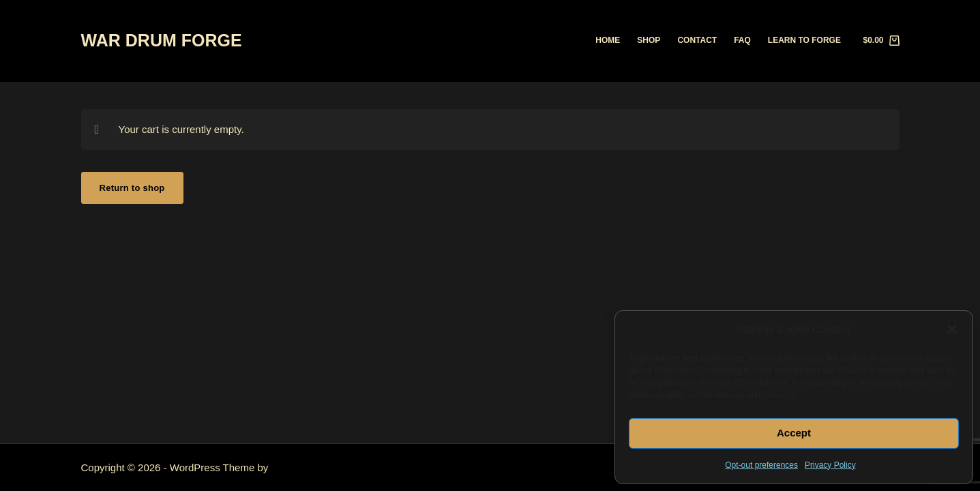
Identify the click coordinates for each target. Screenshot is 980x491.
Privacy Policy (830, 465)
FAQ (742, 40)
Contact (697, 40)
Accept (794, 433)
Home (608, 40)
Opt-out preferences (761, 465)
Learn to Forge (804, 40)
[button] (952, 329)
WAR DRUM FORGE (162, 40)
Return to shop (132, 188)
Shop (649, 40)
